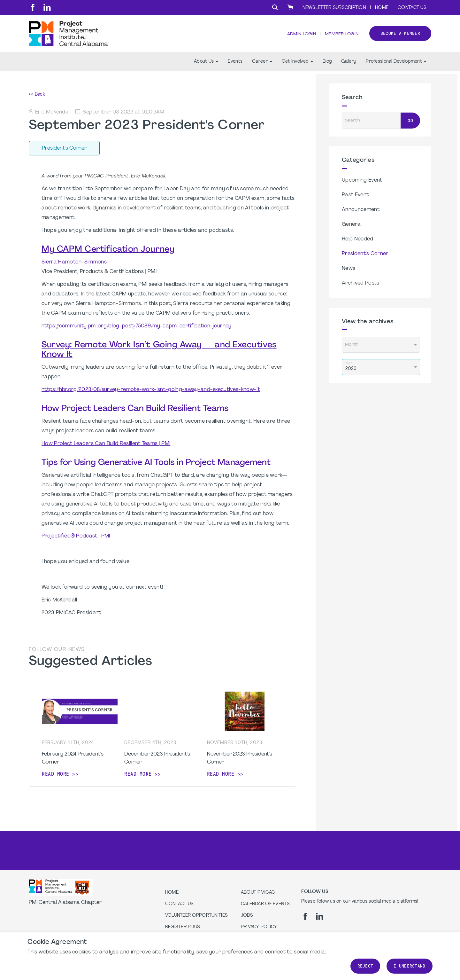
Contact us (180, 904)
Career (262, 64)
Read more (56, 774)
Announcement (361, 210)
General (352, 224)
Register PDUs (183, 927)
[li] (47, 7)
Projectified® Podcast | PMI (76, 536)
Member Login (341, 35)
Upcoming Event (362, 180)
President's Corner (365, 254)
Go (410, 121)
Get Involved (297, 64)
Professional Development (396, 64)
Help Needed (358, 239)
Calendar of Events (265, 904)
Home (382, 8)
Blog (327, 64)
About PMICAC (258, 893)
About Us (206, 64)
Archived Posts (360, 283)
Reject (365, 966)
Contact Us (412, 8)
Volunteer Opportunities (196, 916)
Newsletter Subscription (334, 8)
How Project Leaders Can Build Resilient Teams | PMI (106, 444)
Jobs (247, 916)
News (349, 269)
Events (235, 64)
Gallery (349, 64)
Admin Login (300, 35)
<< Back (37, 94)
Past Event (355, 195)
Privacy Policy (259, 927)
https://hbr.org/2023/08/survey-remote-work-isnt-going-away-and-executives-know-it (151, 390)
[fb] (33, 7)
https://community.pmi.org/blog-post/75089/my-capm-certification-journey (137, 326)
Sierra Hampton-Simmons (74, 262)
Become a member (400, 35)
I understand (409, 966)
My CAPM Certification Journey (108, 250)
